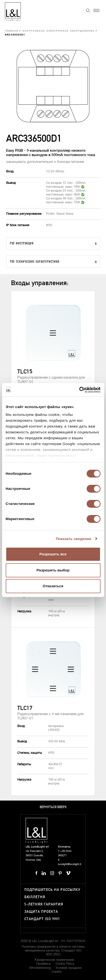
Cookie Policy (65, 964)
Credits (57, 972)
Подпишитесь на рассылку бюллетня (52, 893)
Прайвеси (43, 964)
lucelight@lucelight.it (70, 864)
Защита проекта (41, 912)
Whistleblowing (40, 968)
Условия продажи (68, 968)
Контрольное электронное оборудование (59, 31)
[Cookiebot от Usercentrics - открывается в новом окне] (79, 390)
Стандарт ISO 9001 (42, 919)
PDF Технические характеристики (35, 261)
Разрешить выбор (53, 570)
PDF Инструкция (22, 243)
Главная (12, 31)
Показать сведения (73, 539)
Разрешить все (53, 554)
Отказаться (53, 586)
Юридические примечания (54, 960)
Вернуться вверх (53, 807)
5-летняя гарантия (44, 904)
